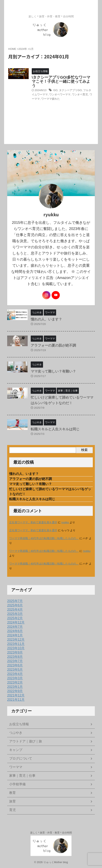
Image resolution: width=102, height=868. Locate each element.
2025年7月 (15, 601)
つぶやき (16, 733)
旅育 (12, 801)
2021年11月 (16, 700)
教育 (12, 793)
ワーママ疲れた (50, 99)
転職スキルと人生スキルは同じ (55, 429)
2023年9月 (15, 652)
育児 (12, 810)
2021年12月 (16, 695)
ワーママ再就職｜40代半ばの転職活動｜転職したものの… (44, 538)
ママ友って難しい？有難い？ (53, 371)
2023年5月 (15, 670)
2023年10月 (16, 648)
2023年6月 (15, 665)
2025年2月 (15, 618)
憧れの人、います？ (46, 319)
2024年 (23, 49)
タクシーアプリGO (70, 90)
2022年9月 (15, 691)
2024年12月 (16, 622)
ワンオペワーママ (60, 94)
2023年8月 (15, 657)
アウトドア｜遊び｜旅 (26, 741)
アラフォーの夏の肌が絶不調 (53, 345)
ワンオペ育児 (80, 94)
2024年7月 (15, 627)
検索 (84, 450)
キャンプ (16, 750)
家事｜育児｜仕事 (22, 776)
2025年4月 (15, 610)
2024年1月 (15, 635)
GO (55, 90)
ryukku (65, 522)
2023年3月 (15, 678)
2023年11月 (16, 644)
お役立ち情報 (19, 724)
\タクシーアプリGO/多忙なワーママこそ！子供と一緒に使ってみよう (61, 81)
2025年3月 (15, 614)
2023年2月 (15, 682)
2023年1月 (15, 687)
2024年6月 (15, 631)
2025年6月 (15, 605)
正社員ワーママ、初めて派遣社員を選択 (33, 522)
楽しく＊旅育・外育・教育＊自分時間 (51, 833)
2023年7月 (15, 661)
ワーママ (16, 767)
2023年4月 (15, 674)
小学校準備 (17, 784)
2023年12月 (16, 640)
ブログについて (21, 758)
